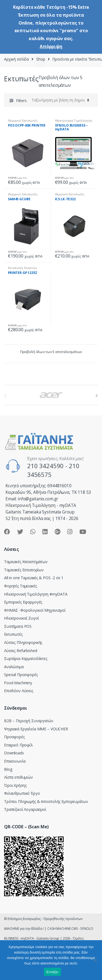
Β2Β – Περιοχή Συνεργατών (29, 721)
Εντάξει (52, 972)
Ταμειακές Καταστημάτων (26, 562)
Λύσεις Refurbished (21, 651)
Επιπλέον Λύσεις (19, 691)
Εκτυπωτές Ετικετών (22, 268)
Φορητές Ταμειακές (21, 586)
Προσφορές (14, 737)
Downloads (14, 753)
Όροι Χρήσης (15, 785)
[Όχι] (95, 960)
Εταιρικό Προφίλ (18, 745)
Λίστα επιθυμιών (18, 777)
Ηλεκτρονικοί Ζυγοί (21, 618)
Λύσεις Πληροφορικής (23, 642)
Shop (41, 59)
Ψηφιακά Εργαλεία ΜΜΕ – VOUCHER (36, 729)
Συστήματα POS (18, 626)
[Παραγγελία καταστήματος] (60, 100)
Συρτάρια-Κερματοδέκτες (26, 658)
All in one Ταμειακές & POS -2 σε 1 (34, 578)
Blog (8, 769)
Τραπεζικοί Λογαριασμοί (25, 809)
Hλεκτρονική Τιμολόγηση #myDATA (36, 594)
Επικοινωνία (15, 761)
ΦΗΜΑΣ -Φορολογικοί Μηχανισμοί (35, 610)
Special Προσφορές (21, 675)
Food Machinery (18, 683)
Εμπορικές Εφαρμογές (23, 602)
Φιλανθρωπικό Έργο (22, 793)
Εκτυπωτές (13, 634)
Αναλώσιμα (14, 667)
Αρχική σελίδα (16, 59)
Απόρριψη (51, 46)
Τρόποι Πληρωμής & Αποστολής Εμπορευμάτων (46, 801)
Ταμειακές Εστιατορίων (24, 570)
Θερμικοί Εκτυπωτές (23, 120)
